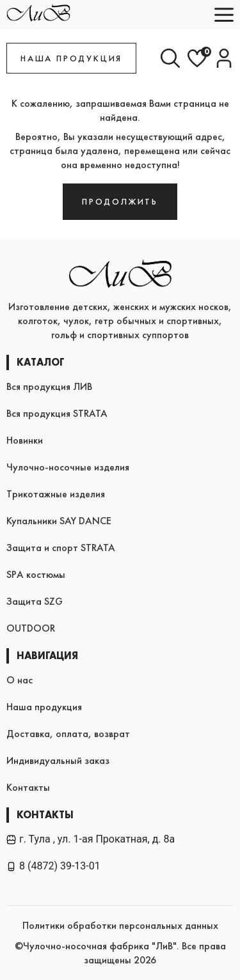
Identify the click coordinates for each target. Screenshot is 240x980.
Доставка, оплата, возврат (68, 734)
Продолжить (120, 201)
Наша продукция (44, 707)
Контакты (28, 787)
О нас (20, 680)
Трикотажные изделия (56, 494)
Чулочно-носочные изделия (68, 467)
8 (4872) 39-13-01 (53, 866)
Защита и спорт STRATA (61, 548)
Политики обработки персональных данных (120, 925)
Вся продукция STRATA (57, 413)
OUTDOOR (31, 628)
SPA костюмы (36, 574)
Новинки (25, 440)
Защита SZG (35, 601)
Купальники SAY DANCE (59, 521)
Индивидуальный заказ (58, 760)
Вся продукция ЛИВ (49, 386)
